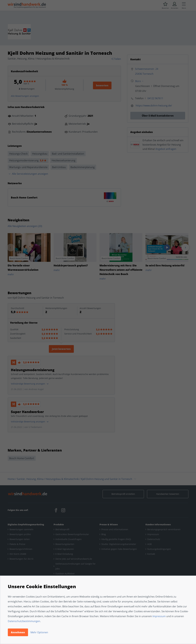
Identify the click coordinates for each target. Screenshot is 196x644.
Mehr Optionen (39, 632)
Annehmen (18, 632)
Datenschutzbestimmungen (24, 621)
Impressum (159, 616)
